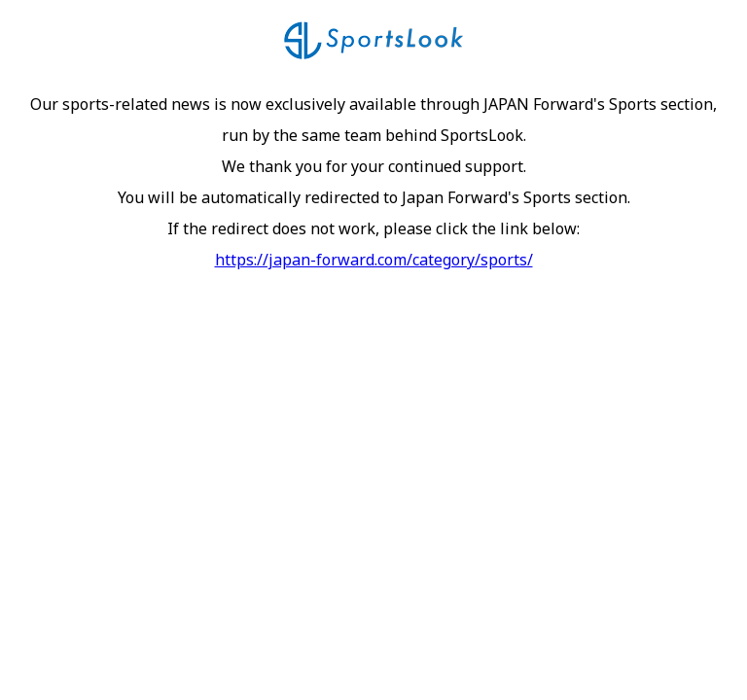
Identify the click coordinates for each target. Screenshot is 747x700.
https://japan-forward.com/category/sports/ (374, 260)
